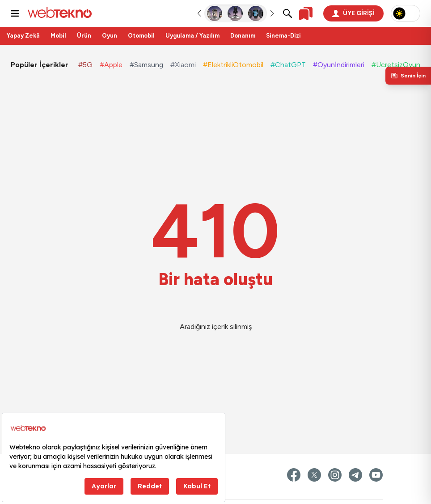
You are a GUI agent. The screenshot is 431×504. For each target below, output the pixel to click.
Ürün (84, 36)
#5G (85, 65)
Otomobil (141, 36)
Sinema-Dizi (283, 36)
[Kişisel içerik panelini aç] (408, 76)
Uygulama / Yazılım (192, 36)
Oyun (110, 36)
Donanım (243, 36)
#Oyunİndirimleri (339, 65)
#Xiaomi (183, 65)
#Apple (111, 65)
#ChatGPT (288, 65)
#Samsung (146, 65)
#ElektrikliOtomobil (233, 65)
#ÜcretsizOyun (396, 65)
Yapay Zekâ (23, 36)
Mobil (58, 36)
